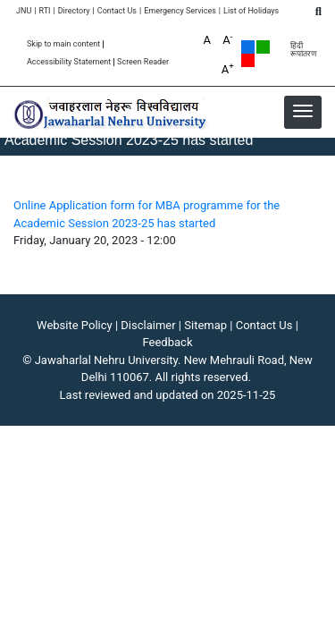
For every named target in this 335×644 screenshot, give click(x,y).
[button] (303, 111)
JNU (24, 11)
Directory (74, 11)
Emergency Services (180, 11)
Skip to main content (63, 44)
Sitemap (205, 325)
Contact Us (117, 11)
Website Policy (75, 325)
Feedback (168, 342)
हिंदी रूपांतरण (304, 50)
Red (248, 60)
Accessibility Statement (69, 62)
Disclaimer (148, 325)
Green (263, 47)
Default (248, 47)
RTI (44, 11)
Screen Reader (143, 62)
